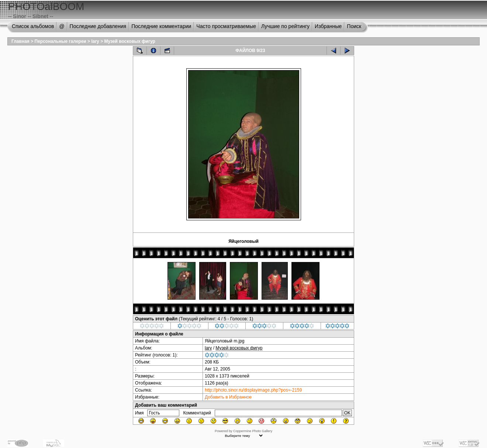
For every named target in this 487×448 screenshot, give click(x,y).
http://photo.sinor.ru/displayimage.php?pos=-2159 (253, 390)
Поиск (354, 26)
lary (95, 41)
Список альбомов (33, 26)
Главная (20, 41)
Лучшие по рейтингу (285, 26)
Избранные (328, 26)
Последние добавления (98, 26)
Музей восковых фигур (129, 41)
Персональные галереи (61, 41)
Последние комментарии (161, 26)
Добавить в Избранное (228, 397)
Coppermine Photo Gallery (253, 431)
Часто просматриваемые (226, 26)
